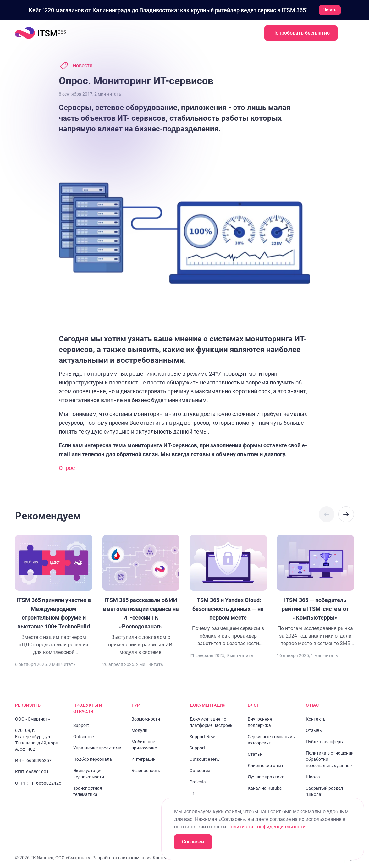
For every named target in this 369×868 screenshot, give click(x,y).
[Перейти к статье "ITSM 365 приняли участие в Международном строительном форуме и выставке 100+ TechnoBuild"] (54, 595)
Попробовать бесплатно (301, 33)
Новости (83, 65)
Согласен (193, 842)
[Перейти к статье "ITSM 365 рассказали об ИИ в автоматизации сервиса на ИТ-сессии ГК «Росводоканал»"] (141, 595)
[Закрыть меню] (349, 33)
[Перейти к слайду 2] (58, 65)
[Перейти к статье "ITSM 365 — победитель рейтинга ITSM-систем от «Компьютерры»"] (316, 591)
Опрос (67, 468)
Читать (330, 10)
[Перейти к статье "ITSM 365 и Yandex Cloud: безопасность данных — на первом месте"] (228, 591)
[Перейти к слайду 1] (52, 65)
